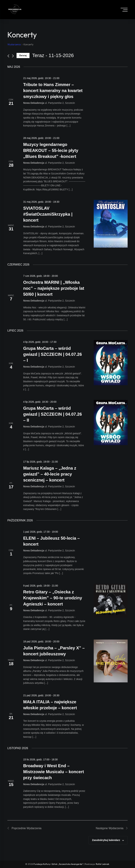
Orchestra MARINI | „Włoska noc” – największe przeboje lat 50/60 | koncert (54, 288)
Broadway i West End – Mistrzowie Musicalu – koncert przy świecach (54, 772)
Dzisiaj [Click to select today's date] (23, 55)
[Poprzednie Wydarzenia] (8, 56)
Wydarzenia (14, 44)
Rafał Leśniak (102, 864)
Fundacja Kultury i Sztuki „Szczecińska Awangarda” (58, 864)
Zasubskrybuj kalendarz (106, 840)
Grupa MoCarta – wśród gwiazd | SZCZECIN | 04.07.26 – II (53, 414)
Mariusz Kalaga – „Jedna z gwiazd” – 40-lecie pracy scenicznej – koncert (50, 474)
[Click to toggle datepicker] (55, 55)
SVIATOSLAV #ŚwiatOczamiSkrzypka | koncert (48, 214)
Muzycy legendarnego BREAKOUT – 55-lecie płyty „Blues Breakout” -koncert (51, 150)
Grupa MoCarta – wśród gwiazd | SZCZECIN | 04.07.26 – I (53, 354)
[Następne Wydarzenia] (13, 56)
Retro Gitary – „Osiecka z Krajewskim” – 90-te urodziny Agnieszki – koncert (53, 598)
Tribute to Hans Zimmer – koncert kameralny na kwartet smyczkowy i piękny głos (53, 91)
